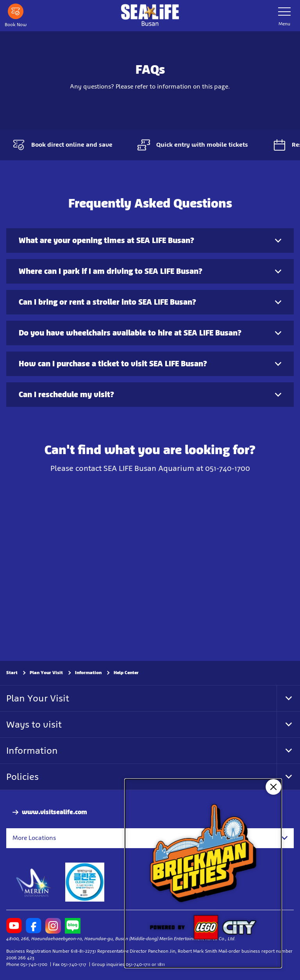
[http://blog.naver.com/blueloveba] (73, 925)
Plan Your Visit (46, 673)
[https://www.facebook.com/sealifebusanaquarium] (34, 925)
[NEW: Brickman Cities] (203, 873)
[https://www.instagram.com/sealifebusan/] (53, 925)
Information (88, 673)
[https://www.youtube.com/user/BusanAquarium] (14, 925)
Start (12, 673)
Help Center (126, 673)
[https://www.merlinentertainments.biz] (34, 882)
